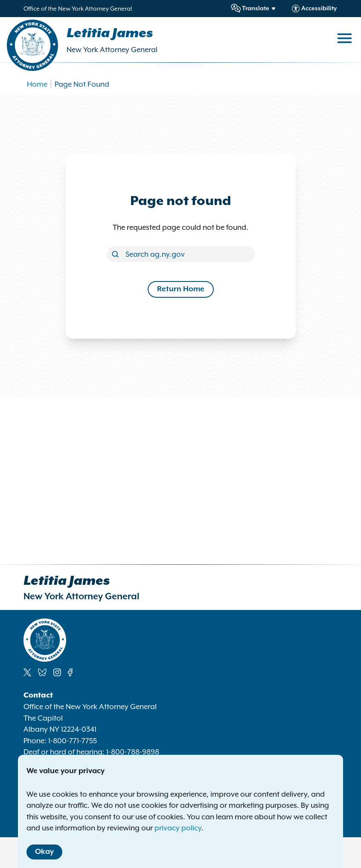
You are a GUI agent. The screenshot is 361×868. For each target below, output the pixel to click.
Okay (44, 852)
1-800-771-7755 (73, 741)
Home (37, 84)
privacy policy (178, 828)
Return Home (181, 289)
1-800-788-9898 (133, 752)
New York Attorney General (112, 50)
